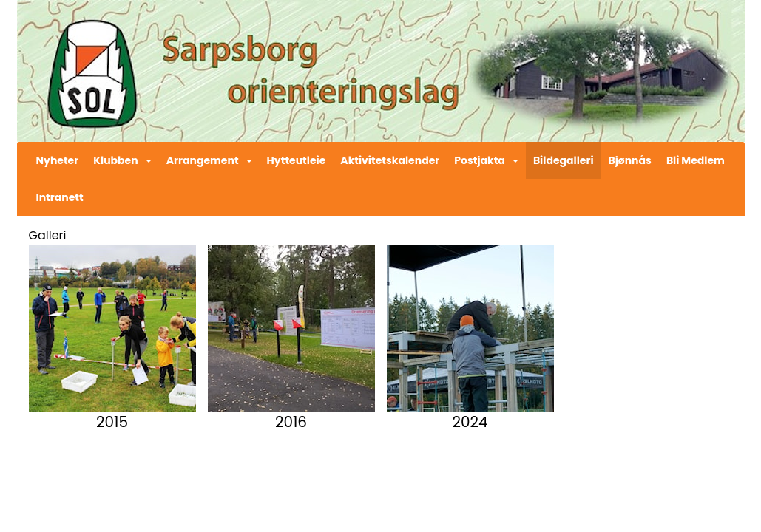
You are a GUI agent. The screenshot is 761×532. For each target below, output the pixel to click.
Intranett (60, 197)
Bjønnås (630, 160)
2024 (470, 422)
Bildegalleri (564, 160)
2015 (112, 422)
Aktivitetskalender (390, 160)
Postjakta (486, 160)
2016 (291, 422)
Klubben (122, 160)
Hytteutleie (297, 160)
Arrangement (209, 160)
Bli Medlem (696, 160)
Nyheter (58, 160)
